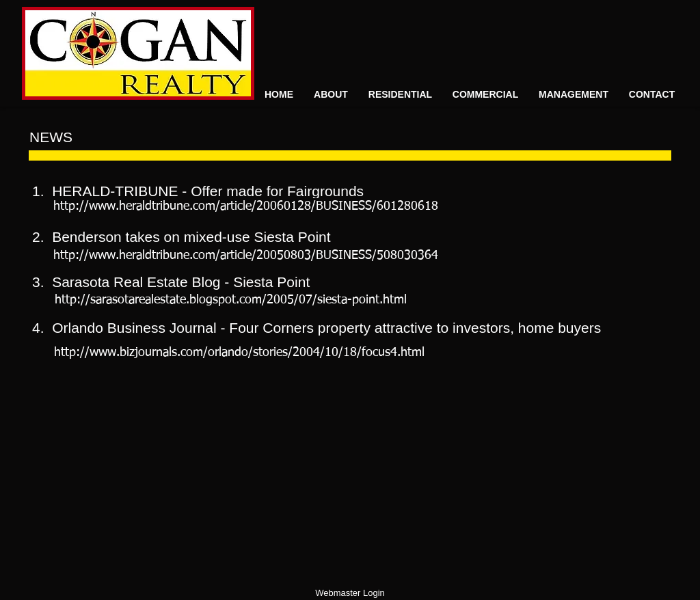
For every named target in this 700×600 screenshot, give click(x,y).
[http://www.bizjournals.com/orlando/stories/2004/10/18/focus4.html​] (239, 353)
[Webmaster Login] (350, 594)
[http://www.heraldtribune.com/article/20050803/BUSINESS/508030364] (246, 256)
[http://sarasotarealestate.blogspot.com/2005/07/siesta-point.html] (231, 300)
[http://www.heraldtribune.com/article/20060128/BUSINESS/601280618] (246, 207)
